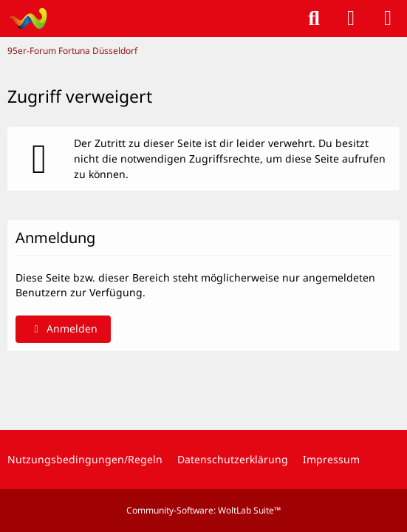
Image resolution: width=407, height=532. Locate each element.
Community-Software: (203, 510)
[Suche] (314, 18)
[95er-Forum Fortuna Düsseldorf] (28, 18)
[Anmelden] (351, 18)
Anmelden (63, 328)
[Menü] (388, 18)
